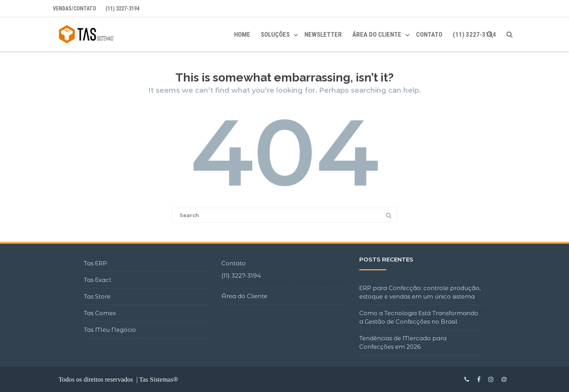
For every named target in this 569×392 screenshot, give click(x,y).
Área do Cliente (244, 296)
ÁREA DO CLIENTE (377, 34)
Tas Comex (100, 313)
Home (242, 34)
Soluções (275, 34)
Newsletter (323, 34)
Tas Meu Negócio (110, 330)
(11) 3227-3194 (122, 8)
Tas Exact (98, 280)
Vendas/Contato (75, 8)
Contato (429, 34)
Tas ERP (95, 263)
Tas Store (97, 296)
